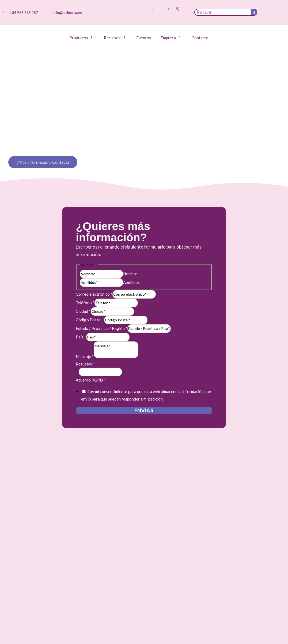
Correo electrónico (94, 294)
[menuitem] (270, 9)
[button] (82, 38)
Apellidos (131, 282)
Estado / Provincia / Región (102, 328)
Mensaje (85, 356)
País (81, 337)
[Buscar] (254, 12)
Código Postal (90, 320)
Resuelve (85, 364)
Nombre (130, 274)
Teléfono (85, 303)
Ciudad (83, 311)
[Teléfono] (116, 303)
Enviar (144, 410)
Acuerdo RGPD (91, 380)
